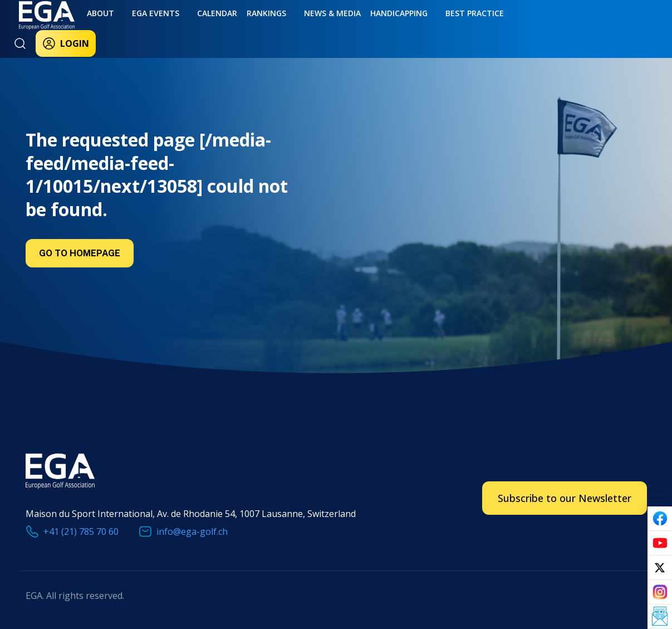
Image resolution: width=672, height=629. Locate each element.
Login (534, 29)
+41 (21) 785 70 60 (81, 532)
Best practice (423, 26)
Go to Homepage (80, 253)
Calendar (193, 26)
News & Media (295, 26)
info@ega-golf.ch (192, 532)
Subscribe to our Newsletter (565, 498)
